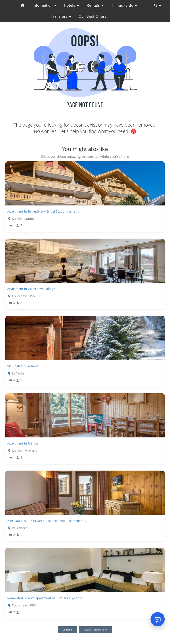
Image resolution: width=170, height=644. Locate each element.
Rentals (95, 5)
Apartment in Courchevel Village (31, 289)
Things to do (124, 5)
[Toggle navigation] (157, 6)
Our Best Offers (93, 16)
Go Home (68, 630)
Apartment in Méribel (23, 443)
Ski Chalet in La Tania (23, 366)
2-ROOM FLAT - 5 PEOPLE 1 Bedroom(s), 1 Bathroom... (47, 521)
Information (44, 5)
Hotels (71, 5)
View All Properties (96, 630)
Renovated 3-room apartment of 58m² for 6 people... (46, 598)
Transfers (61, 16)
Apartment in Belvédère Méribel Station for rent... (44, 211)
